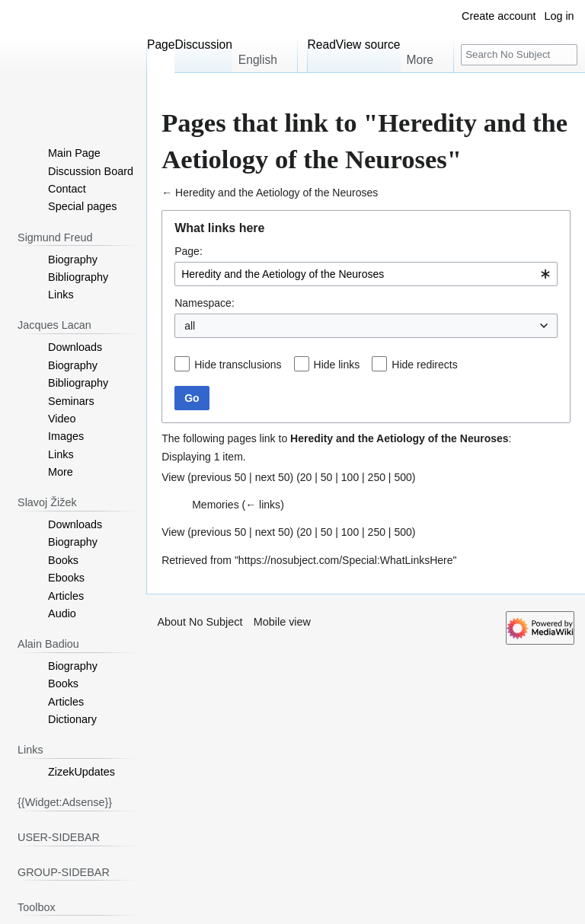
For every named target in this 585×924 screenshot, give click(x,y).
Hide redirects (424, 365)
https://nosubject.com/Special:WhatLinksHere (346, 560)
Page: (189, 251)
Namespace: (205, 303)
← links (263, 505)
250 (377, 477)
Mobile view (282, 622)
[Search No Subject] (519, 55)
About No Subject (200, 622)
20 (306, 477)
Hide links (337, 365)
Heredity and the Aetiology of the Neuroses (277, 193)
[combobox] (366, 274)
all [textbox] (190, 326)
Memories (215, 505)
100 (350, 477)
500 (403, 477)
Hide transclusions (238, 365)
